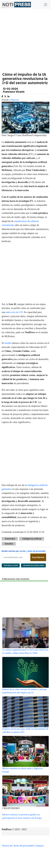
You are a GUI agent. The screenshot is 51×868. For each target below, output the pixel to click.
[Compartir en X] (5, 96)
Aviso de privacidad (37, 551)
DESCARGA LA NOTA (11, 565)
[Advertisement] (26, 39)
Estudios (9, 544)
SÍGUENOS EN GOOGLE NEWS (33, 565)
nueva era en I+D (14, 312)
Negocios (15, 100)
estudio (8, 343)
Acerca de (7, 846)
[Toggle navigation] (46, 5)
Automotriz (10, 539)
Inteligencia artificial (32, 539)
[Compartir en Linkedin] (8, 96)
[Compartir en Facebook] (2, 96)
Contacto (39, 846)
